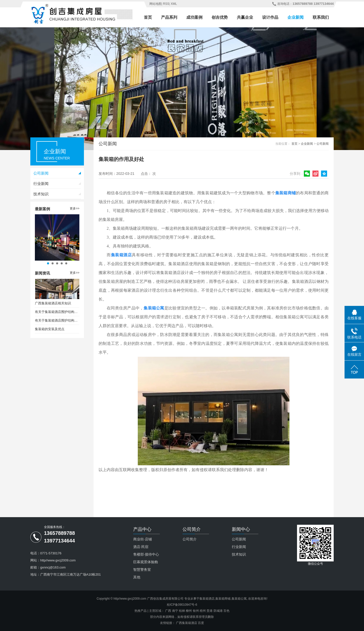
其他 (137, 577)
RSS (166, 4)
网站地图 (155, 4)
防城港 (218, 611)
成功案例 (194, 17)
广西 (168, 611)
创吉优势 (220, 17)
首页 (148, 17)
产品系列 (169, 17)
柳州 (189, 611)
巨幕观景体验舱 (146, 562)
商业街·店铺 (143, 539)
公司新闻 (41, 173)
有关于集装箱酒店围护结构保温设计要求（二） (57, 320)
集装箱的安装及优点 (50, 329)
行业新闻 (41, 184)
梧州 (203, 611)
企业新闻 (295, 17)
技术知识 (41, 194)
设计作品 (270, 17)
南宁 (175, 611)
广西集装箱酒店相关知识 (53, 303)
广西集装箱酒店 (187, 623)
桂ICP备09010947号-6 (182, 605)
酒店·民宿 (141, 547)
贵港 (210, 611)
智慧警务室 (142, 570)
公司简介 (190, 539)
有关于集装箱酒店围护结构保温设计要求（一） (57, 312)
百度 (201, 623)
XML (174, 4)
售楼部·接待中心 (146, 554)
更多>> (75, 208)
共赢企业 (245, 17)
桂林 (182, 611)
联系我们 (321, 17)
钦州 (196, 611)
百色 (226, 611)
